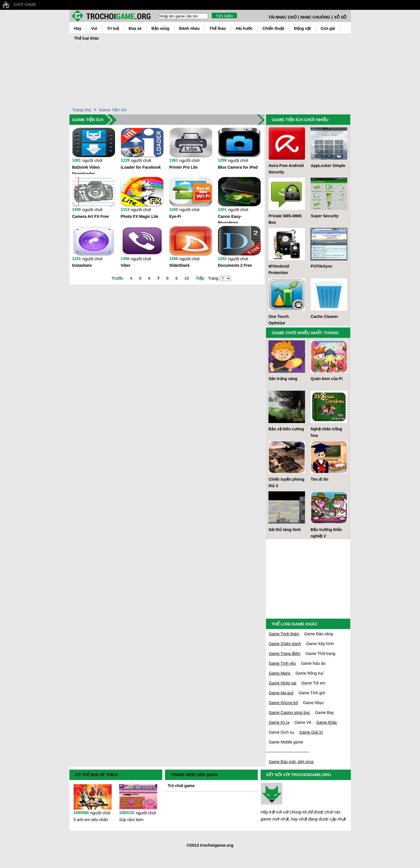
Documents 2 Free (235, 265)
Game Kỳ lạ (279, 722)
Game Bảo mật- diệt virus (291, 762)
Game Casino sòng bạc (289, 713)
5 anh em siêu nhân (91, 820)
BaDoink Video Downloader (86, 169)
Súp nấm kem (131, 820)
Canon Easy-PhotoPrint (230, 219)
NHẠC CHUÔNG (315, 17)
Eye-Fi (175, 216)
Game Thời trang (320, 654)
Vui (94, 28)
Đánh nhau (189, 28)
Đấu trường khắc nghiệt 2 (326, 533)
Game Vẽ (303, 722)
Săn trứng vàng (283, 379)
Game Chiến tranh (285, 644)
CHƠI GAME (25, 4)
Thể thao (218, 28)
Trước (118, 278)
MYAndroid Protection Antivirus (279, 270)
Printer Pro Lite (183, 167)
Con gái (328, 28)
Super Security (325, 216)
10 (187, 278)
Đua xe (135, 28)
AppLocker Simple (328, 166)
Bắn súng (161, 28)
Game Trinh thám (284, 634)
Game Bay (324, 713)
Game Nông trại (309, 673)
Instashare (82, 265)
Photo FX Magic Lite (139, 216)
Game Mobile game (286, 742)
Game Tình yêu (282, 663)
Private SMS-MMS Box (285, 219)
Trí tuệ (113, 28)
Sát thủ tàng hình (285, 530)
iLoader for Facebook (141, 167)
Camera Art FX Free (91, 216)
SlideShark (179, 265)
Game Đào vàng (319, 634)
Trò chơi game (181, 786)
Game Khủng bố (283, 703)
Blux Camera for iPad (238, 167)
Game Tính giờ (312, 693)
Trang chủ (82, 110)
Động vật (302, 28)
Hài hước (244, 28)
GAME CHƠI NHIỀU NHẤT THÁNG (305, 333)
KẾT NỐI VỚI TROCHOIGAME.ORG (299, 775)
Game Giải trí (311, 732)
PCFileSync (321, 266)
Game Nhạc (314, 703)
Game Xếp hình (320, 644)
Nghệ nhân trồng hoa (326, 432)
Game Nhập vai (282, 683)
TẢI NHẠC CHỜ (283, 17)
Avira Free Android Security (286, 169)
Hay (78, 28)
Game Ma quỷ (281, 693)
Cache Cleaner (324, 317)
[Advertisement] (262, 69)
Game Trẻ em (313, 683)
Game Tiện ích (113, 110)
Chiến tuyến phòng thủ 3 (286, 482)
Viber (126, 265)
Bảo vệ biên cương (286, 429)
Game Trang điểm (284, 654)
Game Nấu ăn (313, 663)
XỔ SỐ (340, 17)
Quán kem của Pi (327, 379)
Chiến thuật (273, 28)
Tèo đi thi (319, 479)
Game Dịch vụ (282, 732)
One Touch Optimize (279, 320)
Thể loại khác (87, 38)
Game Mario (280, 673)
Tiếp (200, 278)
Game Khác (327, 722)
